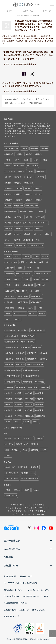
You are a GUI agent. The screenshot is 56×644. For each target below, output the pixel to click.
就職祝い (9, 200)
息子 (29, 268)
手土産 (29, 217)
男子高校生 (9, 387)
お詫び (18, 240)
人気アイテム (28, 11)
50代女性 (9, 404)
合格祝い (38, 188)
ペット (8, 240)
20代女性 (29, 393)
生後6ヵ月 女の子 (12, 347)
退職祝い (39, 200)
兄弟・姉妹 (9, 273)
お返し (32, 211)
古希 (8, 160)
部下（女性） (10, 296)
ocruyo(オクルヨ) (11, 99)
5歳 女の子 (43, 359)
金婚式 (20, 154)
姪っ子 (45, 279)
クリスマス (41, 177)
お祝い (8, 217)
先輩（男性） (29, 285)
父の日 (31, 171)
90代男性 (19, 416)
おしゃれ (18, 438)
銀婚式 (29, 154)
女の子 (27, 422)
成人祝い (39, 194)
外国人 (27, 490)
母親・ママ (9, 268)
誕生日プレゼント (12, 148)
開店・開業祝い (11, 211)
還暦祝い (39, 154)
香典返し (28, 234)
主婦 (8, 314)
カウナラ (33, 511)
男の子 (36, 422)
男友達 (27, 256)
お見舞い (19, 228)
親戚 (8, 279)
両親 (20, 268)
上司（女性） (10, 103)
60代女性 (29, 404)
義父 (8, 285)
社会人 (36, 490)
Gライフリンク (28, 514)
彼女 (18, 256)
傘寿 (27, 160)
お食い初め (29, 183)
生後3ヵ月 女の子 (12, 342)
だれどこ (28, 505)
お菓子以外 (23, 467)
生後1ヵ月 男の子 (39, 330)
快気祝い (39, 228)
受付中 (9, 11)
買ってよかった (23, 444)
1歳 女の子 (37, 347)
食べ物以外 (35, 467)
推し (8, 319)
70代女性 (9, 410)
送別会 (8, 206)
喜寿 (18, 160)
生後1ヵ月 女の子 (12, 336)
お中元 (8, 177)
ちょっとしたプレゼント (39, 223)
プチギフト (19, 217)
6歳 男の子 (9, 364)
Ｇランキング (17, 505)
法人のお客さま (28, 549)
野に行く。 (22, 511)
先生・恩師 (9, 291)
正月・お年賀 (20, 166)
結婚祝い (35, 148)
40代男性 (40, 399)
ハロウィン (29, 177)
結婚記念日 (9, 154)
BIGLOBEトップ (11, 616)
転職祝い (29, 200)
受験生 (18, 490)
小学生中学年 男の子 (32, 370)
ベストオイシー (41, 508)
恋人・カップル (11, 262)
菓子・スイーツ (41, 99)
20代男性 (40, 393)
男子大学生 (33, 387)
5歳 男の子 (32, 359)
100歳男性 (41, 416)
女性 (8, 422)
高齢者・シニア (11, 496)
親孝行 (8, 234)
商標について (39, 610)
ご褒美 (8, 223)
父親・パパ (44, 262)
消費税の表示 (26, 576)
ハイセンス (29, 438)
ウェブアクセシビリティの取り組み (20, 583)
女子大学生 (45, 387)
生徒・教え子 (22, 291)
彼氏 (8, 256)
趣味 (48, 234)
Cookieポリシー (11, 596)
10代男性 (19, 393)
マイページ (47, 11)
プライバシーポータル (39, 590)
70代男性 (19, 410)
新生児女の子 (24, 330)
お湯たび (38, 505)
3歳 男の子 (32, 353)
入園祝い (9, 194)
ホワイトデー (10, 171)
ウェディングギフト (36, 245)
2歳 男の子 (9, 353)
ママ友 (45, 256)
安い (44, 450)
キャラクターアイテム (30, 478)
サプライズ (40, 217)
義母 (18, 285)
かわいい (40, 438)
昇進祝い (19, 200)
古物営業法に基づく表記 (15, 603)
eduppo (40, 514)
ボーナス (38, 234)
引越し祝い (19, 206)
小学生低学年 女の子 (13, 370)
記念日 (25, 148)
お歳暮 (8, 183)
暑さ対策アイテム (28, 473)
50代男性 (19, 404)
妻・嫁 (33, 262)
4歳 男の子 (9, 359)
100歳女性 (30, 416)
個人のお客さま (28, 540)
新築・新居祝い (32, 206)
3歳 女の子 (43, 353)
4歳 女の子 (21, 359)
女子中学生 (40, 382)
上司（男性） (10, 302)
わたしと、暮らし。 (14, 508)
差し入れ (9, 228)
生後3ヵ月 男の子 (28, 336)
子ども (18, 279)
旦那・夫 (24, 262)
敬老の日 (18, 177)
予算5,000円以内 (36, 103)
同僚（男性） (37, 302)
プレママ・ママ (20, 314)
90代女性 (9, 416)
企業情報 (28, 557)
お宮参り (18, 183)
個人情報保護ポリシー (14, 590)
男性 (18, 422)
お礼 (42, 211)
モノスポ (11, 511)
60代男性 (40, 404)
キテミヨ (28, 508)
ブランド (35, 444)
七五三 (28, 188)
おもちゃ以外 (10, 467)
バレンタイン (27, 99)
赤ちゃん (33, 314)
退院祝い (29, 228)
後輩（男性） (24, 296)
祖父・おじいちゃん (25, 273)
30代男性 (19, 399)
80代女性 (29, 410)
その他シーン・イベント (33, 240)
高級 (8, 455)
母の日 (22, 171)
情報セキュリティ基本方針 (16, 610)
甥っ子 (36, 279)
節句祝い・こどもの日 (14, 188)
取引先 (22, 308)
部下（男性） (35, 291)
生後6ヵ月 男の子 (28, 342)
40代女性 (22, 103)
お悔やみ (18, 234)
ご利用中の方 (28, 565)
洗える (25, 450)
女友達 (36, 256)
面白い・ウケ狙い (12, 450)
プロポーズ (9, 245)
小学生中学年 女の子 (13, 376)
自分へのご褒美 (20, 223)
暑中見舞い (41, 171)
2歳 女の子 (21, 353)
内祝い (23, 211)
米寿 (36, 160)
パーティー (21, 245)
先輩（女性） (42, 285)
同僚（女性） (10, 308)
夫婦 (40, 308)
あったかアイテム (12, 473)
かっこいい (9, 444)
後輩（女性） (37, 296)
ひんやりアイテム (12, 478)
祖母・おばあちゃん (43, 273)
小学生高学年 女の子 (13, 382)
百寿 (8, 166)
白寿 (45, 160)
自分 (18, 319)
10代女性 (9, 393)
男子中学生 (28, 382)
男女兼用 (35, 450)
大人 (31, 308)
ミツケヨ (16, 514)
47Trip (43, 511)
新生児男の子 (10, 330)
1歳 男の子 (26, 347)
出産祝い (45, 148)
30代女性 (9, 399)
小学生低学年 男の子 (36, 364)
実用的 (8, 438)
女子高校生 (21, 387)
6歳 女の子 (21, 364)
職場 (8, 490)
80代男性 (40, 410)
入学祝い (19, 194)
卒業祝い (29, 194)
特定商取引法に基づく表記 (35, 596)
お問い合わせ (10, 576)
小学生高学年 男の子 (32, 376)
